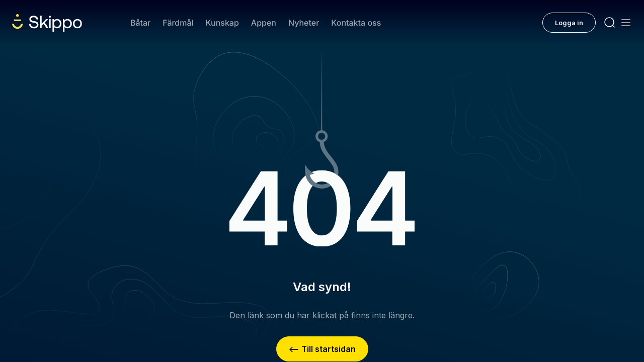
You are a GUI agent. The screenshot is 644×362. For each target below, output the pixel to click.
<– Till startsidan (322, 349)
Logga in (569, 23)
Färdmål (178, 23)
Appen (264, 23)
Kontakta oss (356, 23)
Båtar (140, 23)
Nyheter (304, 23)
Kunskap (222, 23)
